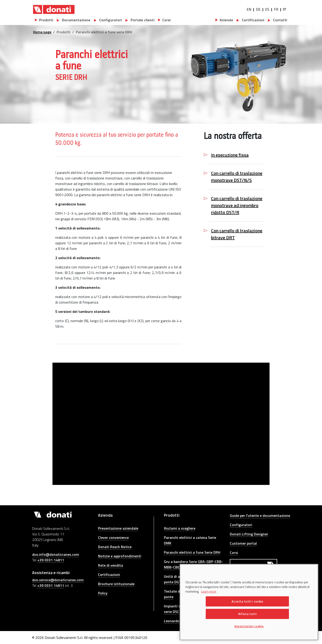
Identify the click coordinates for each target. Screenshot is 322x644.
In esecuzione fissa (230, 155)
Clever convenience (113, 537)
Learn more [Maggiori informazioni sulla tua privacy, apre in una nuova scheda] (209, 591)
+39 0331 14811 (51, 560)
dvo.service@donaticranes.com (58, 580)
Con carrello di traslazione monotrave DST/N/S (237, 177)
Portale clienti (142, 20)
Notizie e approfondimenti (120, 556)
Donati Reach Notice (115, 547)
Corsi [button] (166, 20)
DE (258, 9)
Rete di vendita (110, 565)
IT (285, 9)
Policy (103, 593)
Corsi (234, 553)
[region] (249, 602)
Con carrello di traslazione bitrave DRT (237, 234)
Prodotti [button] (46, 20)
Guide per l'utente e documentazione (260, 515)
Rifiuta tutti (248, 614)
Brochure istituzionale (116, 584)
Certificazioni (253, 20)
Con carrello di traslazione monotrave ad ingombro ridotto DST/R (237, 205)
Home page (42, 32)
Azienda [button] (226, 20)
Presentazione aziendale (118, 528)
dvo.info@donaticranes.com (56, 554)
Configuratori (110, 20)
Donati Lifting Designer (249, 534)
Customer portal (243, 543)
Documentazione (76, 20)
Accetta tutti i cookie (247, 601)
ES (267, 9)
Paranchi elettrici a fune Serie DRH (192, 552)
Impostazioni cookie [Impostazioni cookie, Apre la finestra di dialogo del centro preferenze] (249, 626)
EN (249, 9)
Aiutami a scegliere (180, 528)
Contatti (280, 20)
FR (276, 9)
